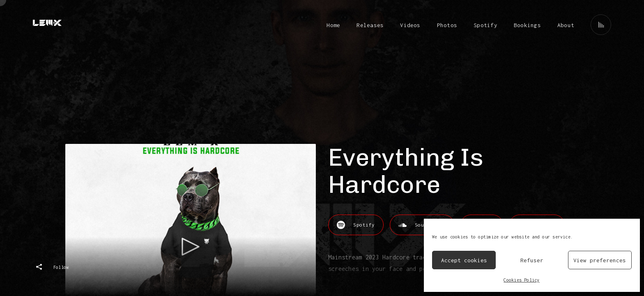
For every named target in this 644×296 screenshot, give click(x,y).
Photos (447, 25)
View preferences (600, 260)
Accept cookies (464, 260)
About (566, 25)
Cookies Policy (521, 280)
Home (333, 25)
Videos (410, 25)
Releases (370, 25)
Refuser (532, 260)
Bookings (527, 25)
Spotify (485, 25)
